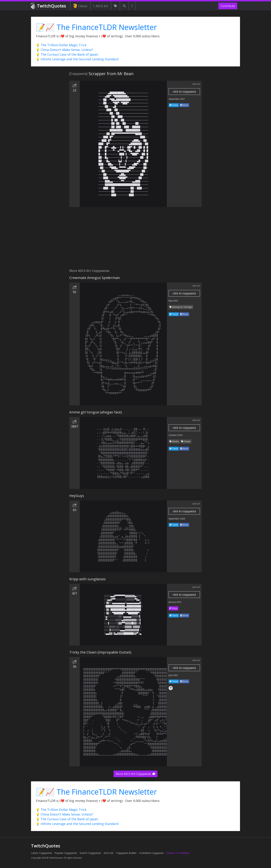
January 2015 (175, 602)
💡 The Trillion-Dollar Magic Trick (61, 45)
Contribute (228, 6)
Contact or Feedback (178, 853)
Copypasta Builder (126, 853)
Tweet (174, 105)
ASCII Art (101, 6)
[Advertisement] (135, 240)
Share (184, 105)
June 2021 (173, 675)
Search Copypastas (90, 853)
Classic (80, 6)
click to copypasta (184, 92)
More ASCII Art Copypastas (135, 774)
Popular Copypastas (66, 853)
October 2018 (175, 435)
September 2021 (177, 99)
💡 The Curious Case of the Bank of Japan (67, 54)
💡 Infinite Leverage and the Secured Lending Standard (77, 59)
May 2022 (173, 301)
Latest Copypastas (42, 853)
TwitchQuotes (49, 6)
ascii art (196, 84)
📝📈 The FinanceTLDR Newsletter (96, 27)
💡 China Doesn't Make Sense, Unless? (64, 50)
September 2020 (177, 519)
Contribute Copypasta (151, 853)
